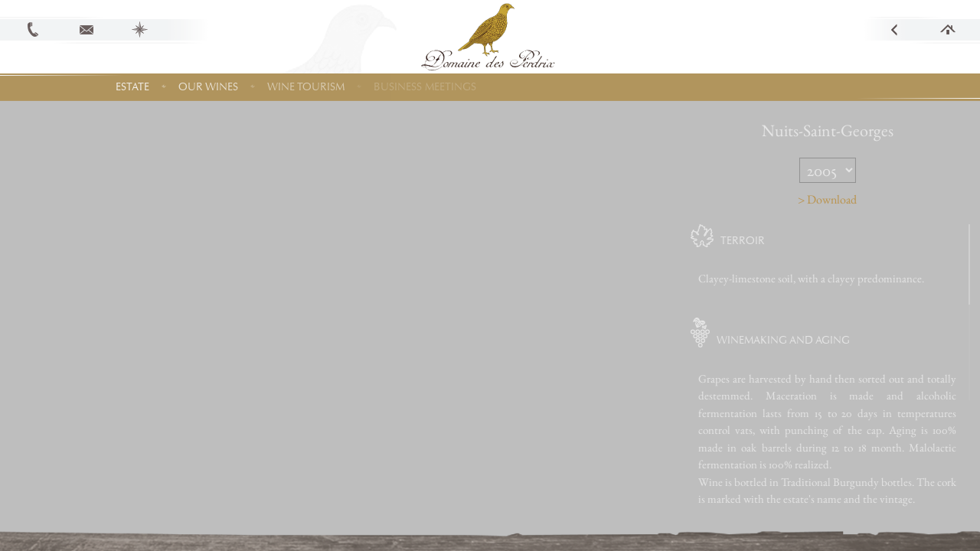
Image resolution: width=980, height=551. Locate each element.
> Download (856, 199)
